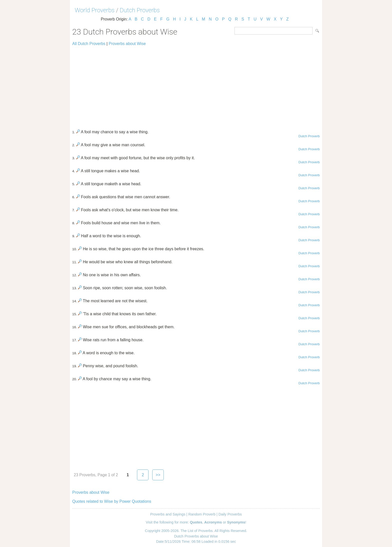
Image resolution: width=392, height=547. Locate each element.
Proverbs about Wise (127, 44)
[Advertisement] (196, 85)
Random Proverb (202, 514)
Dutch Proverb (309, 136)
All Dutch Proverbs (89, 44)
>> (158, 475)
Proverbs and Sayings (168, 514)
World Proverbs (95, 10)
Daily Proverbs (230, 514)
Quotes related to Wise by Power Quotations (112, 501)
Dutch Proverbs (140, 10)
